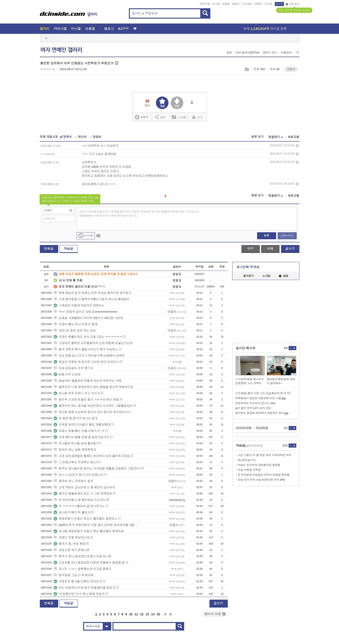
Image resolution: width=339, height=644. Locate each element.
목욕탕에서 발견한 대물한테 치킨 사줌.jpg (261, 398)
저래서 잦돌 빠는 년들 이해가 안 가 (79, 431)
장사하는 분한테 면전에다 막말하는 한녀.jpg (262, 413)
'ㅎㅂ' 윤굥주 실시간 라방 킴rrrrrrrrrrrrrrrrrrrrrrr (85, 312)
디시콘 (268, 4)
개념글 (68, 249)
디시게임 (247, 4)
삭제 (297, 146)
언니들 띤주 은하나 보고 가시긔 (77, 393)
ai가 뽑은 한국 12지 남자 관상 (253, 408)
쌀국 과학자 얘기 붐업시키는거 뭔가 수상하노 (86, 349)
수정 (250, 249)
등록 (267, 236)
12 (142, 614)
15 (158, 614)
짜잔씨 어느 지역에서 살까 (73, 481)
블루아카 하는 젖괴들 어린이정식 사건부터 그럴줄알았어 (93, 406)
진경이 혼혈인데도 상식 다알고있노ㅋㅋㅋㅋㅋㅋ (88, 337)
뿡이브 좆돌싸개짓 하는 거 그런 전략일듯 (83, 494)
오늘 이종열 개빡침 (249, 470)
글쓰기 (290, 249)
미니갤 (216, 4)
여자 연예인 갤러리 (61, 50)
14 (153, 614)
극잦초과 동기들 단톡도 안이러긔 (78, 581)
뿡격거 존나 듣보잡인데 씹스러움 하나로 (82, 556)
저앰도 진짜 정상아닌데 (71, 537)
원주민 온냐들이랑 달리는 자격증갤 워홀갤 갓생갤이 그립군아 (96, 468)
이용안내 (286, 53)
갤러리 (45, 29)
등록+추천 (287, 236)
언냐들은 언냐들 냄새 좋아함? (76, 443)
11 (136, 614)
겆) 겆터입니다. (247, 460)
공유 (160, 117)
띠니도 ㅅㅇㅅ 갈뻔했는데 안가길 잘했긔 (82, 569)
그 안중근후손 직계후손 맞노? (76, 462)
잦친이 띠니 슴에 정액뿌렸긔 (75, 450)
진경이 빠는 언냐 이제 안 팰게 (76, 324)
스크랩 (247, 69)
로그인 (279, 4)
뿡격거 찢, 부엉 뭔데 (69, 544)
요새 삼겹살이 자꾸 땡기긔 (73, 368)
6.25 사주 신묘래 (67, 374)
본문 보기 (258, 137)
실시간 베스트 (246, 348)
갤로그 (236, 4)
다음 (166, 614)
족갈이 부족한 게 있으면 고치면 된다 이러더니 (86, 362)
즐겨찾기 (249, 276)
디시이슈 (262, 428)
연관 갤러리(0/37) (247, 53)
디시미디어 (244, 428)
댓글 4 (291, 69)
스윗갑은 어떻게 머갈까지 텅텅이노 (79, 305)
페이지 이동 (215, 614)
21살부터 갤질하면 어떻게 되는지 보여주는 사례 (87, 381)
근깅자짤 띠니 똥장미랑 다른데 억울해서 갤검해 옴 (89, 563)
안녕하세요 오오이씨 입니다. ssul (255, 403)
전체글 (49, 249)
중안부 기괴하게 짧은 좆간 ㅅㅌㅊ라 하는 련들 (86, 400)
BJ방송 (123, 29)
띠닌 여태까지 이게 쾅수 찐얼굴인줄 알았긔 (84, 588)
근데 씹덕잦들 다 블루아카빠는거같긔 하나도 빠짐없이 (92, 299)
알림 (283, 276)
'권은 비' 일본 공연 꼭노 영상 (75, 331)
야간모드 (293, 4)
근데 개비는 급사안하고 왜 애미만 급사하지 (84, 487)
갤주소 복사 (270, 53)
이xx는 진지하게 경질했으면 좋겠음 (259, 465)
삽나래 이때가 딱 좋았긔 (72, 512)
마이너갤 (205, 4)
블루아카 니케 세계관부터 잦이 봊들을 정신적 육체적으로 (94, 387)
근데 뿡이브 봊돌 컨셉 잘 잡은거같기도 (81, 437)
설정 (229, 53)
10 (131, 614)
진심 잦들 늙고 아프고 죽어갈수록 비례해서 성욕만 (89, 356)
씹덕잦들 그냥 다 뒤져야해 (73, 575)
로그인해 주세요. (248, 267)
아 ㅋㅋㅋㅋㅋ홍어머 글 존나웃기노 (79, 506)
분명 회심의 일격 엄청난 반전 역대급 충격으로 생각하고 (92, 293)
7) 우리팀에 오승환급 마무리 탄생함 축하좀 (264, 475)
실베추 (142, 117)
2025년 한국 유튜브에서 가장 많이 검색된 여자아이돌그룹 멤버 (97, 525)
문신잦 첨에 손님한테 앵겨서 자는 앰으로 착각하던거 (91, 412)
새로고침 (294, 137)
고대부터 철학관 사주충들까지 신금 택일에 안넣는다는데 (93, 343)
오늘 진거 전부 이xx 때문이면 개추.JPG (261, 480)
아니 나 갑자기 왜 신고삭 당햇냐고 (79, 475)
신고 (197, 117)
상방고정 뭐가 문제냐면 (71, 550)
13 (147, 614)
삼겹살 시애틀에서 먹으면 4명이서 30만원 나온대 (88, 318)
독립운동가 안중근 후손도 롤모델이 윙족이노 (85, 519)
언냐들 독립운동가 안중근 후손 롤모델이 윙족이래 (89, 531)
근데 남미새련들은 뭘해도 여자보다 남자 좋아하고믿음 (92, 456)
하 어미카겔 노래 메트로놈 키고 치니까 (81, 500)
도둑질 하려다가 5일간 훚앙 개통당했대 (82, 425)
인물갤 (226, 4)
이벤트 (258, 4)
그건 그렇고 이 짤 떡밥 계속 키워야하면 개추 (265, 455)
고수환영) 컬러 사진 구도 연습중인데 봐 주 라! (263, 393)
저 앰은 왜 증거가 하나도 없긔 (76, 418)
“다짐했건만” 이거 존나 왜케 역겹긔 (79, 594)
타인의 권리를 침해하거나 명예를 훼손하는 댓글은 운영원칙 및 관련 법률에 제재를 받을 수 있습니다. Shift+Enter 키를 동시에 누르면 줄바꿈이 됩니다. (140, 214)
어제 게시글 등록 (265, 29)
